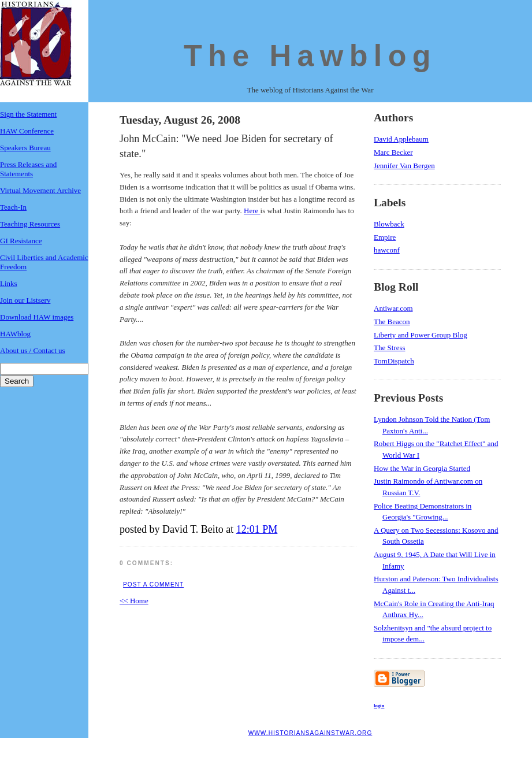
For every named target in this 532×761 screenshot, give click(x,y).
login (379, 706)
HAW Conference (27, 131)
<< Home (134, 601)
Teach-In (13, 207)
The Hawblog (310, 55)
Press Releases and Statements (28, 169)
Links (9, 283)
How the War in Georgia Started (422, 468)
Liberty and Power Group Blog (421, 335)
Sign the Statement (28, 114)
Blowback (389, 224)
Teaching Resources (30, 224)
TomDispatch (394, 361)
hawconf (387, 250)
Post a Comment (153, 584)
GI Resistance (21, 241)
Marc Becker (393, 152)
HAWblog (15, 334)
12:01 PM (257, 529)
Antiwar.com (393, 308)
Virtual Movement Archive (40, 190)
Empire (385, 237)
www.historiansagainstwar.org (310, 733)
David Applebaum (401, 139)
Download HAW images (37, 317)
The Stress (390, 348)
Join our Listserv (25, 300)
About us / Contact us (33, 350)
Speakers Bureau (25, 148)
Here (252, 211)
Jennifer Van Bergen (404, 166)
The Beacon (392, 322)
